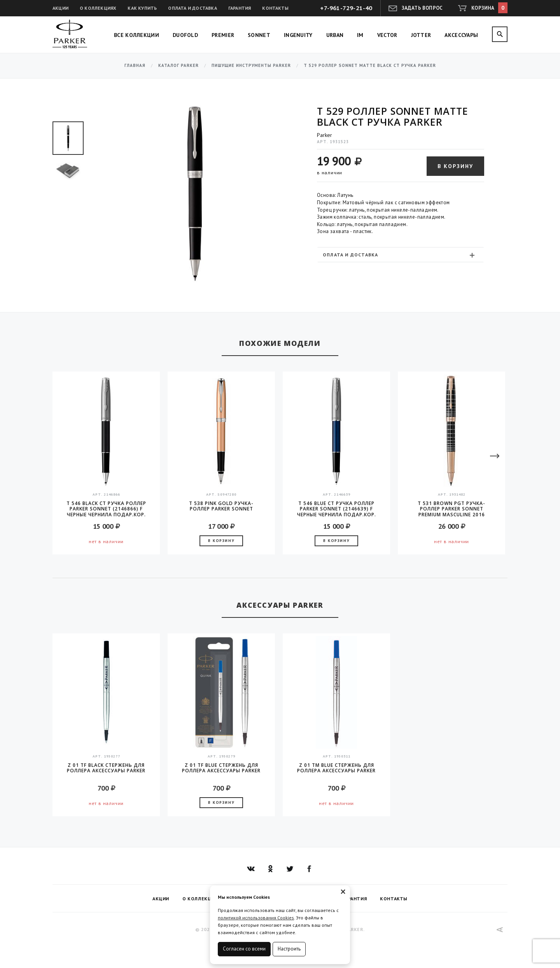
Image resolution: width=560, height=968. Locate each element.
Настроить (289, 949)
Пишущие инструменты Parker (251, 66)
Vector (387, 35)
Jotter (421, 35)
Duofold (185, 35)
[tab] (401, 255)
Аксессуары (461, 35)
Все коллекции (136, 35)
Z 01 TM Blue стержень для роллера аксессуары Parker (336, 768)
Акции (60, 8)
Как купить (142, 8)
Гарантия (240, 8)
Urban (335, 35)
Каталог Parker (178, 66)
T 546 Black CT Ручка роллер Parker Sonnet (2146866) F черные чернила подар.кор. (106, 509)
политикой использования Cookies (256, 918)
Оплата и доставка (192, 8)
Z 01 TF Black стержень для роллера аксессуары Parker (106, 768)
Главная (135, 66)
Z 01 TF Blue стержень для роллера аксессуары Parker (221, 768)
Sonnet (259, 35)
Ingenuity (298, 35)
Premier (223, 35)
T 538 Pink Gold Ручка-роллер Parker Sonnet (221, 506)
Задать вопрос (422, 8)
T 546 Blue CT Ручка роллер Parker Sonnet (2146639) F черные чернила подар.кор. (337, 509)
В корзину (455, 166)
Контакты (275, 8)
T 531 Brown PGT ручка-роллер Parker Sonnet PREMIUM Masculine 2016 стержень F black (451, 509)
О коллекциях (98, 8)
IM (360, 35)
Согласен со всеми (244, 949)
